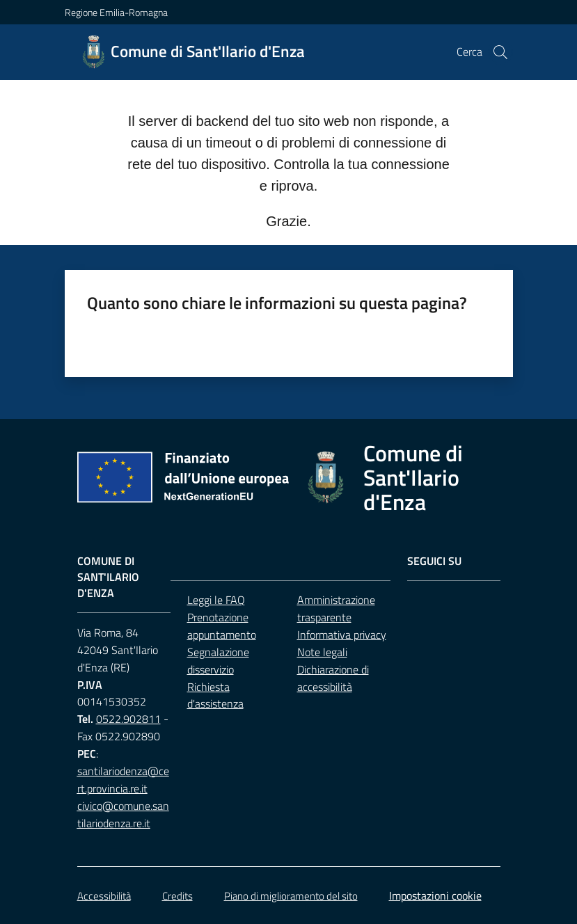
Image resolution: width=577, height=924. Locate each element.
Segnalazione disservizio (218, 661)
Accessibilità (104, 896)
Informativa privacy (342, 635)
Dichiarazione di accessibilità (333, 678)
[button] (500, 52)
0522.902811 (128, 719)
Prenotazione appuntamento (222, 626)
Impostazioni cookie (435, 895)
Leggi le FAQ (216, 600)
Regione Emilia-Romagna (116, 12)
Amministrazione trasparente (336, 608)
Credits (177, 896)
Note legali (322, 652)
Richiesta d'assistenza (215, 695)
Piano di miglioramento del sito (291, 896)
